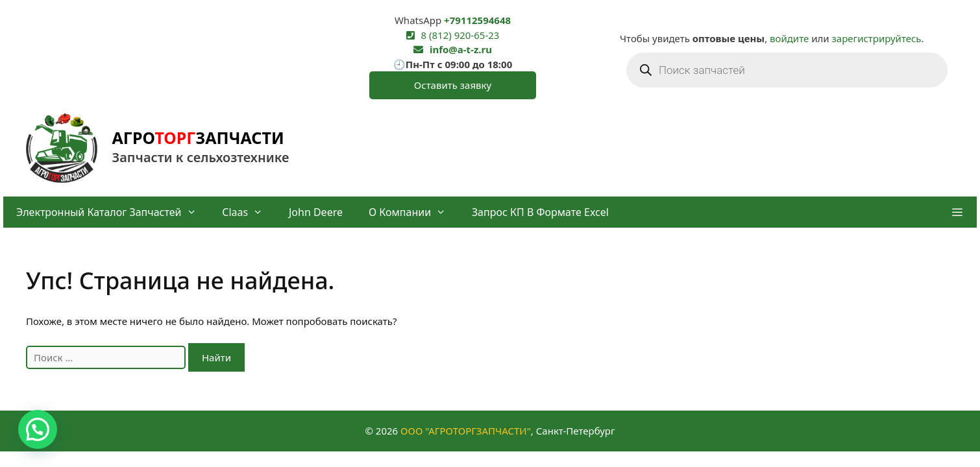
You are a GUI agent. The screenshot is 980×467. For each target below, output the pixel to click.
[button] (957, 212)
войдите (789, 38)
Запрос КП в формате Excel (540, 212)
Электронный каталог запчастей (113, 212)
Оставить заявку (453, 85)
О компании (414, 212)
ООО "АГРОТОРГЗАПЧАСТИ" (466, 431)
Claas (249, 212)
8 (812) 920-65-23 (460, 35)
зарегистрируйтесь (877, 38)
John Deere (316, 212)
